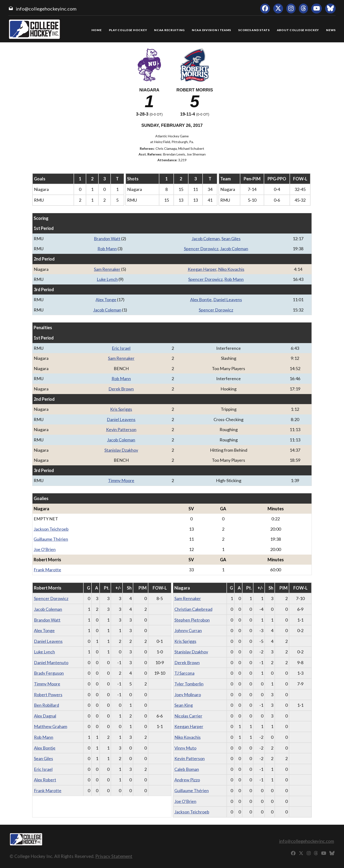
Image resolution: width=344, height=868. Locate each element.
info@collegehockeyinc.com (46, 9)
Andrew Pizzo (187, 780)
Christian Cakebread (193, 609)
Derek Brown (121, 389)
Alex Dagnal (45, 716)
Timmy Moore (121, 480)
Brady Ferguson (49, 673)
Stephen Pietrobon (192, 620)
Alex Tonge (106, 300)
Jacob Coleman (206, 239)
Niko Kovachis (231, 269)
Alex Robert (45, 780)
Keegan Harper (202, 269)
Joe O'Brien (45, 549)
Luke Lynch (107, 279)
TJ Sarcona (184, 673)
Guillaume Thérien (51, 539)
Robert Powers (48, 695)
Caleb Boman (187, 769)
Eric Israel (121, 348)
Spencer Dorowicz (201, 249)
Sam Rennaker (107, 269)
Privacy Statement (114, 856)
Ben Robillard (46, 705)
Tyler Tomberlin (189, 684)
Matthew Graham (51, 726)
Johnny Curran (188, 630)
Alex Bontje (201, 300)
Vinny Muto (185, 748)
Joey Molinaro (188, 695)
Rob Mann (107, 249)
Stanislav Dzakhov (121, 450)
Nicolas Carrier (188, 716)
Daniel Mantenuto (51, 662)
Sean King (184, 705)
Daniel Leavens (228, 300)
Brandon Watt (107, 239)
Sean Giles (231, 239)
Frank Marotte (47, 570)
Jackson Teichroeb (51, 529)
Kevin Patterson (121, 429)
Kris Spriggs (121, 409)
